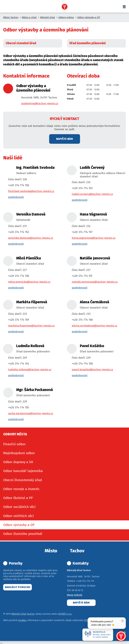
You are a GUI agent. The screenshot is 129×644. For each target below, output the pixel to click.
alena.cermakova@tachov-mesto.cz (94, 326)
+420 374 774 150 (19, 185)
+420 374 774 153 (82, 188)
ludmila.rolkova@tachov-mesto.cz (30, 370)
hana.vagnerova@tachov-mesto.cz (94, 238)
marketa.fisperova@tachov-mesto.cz (31, 326)
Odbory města (66, 17)
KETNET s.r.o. (65, 614)
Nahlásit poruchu (18, 587)
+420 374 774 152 (19, 232)
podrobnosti (16, 197)
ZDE (86, 620)
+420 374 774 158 (82, 364)
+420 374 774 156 (19, 276)
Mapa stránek (75, 595)
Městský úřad (47, 17)
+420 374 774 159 (19, 320)
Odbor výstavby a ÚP (89, 17)
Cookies (22, 620)
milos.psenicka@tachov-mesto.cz (29, 282)
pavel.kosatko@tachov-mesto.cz (92, 370)
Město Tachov (11, 17)
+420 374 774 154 (19, 364)
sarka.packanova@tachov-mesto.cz (31, 413)
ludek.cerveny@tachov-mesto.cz (92, 194)
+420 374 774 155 (18, 408)
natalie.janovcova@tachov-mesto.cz (95, 282)
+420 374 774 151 (82, 276)
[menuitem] (64, 444)
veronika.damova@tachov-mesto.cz (31, 238)
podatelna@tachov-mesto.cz (40, 103)
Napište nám (64, 139)
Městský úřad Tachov (23, 614)
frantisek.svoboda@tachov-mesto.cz (31, 191)
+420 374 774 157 (82, 232)
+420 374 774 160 (82, 320)
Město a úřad (29, 17)
